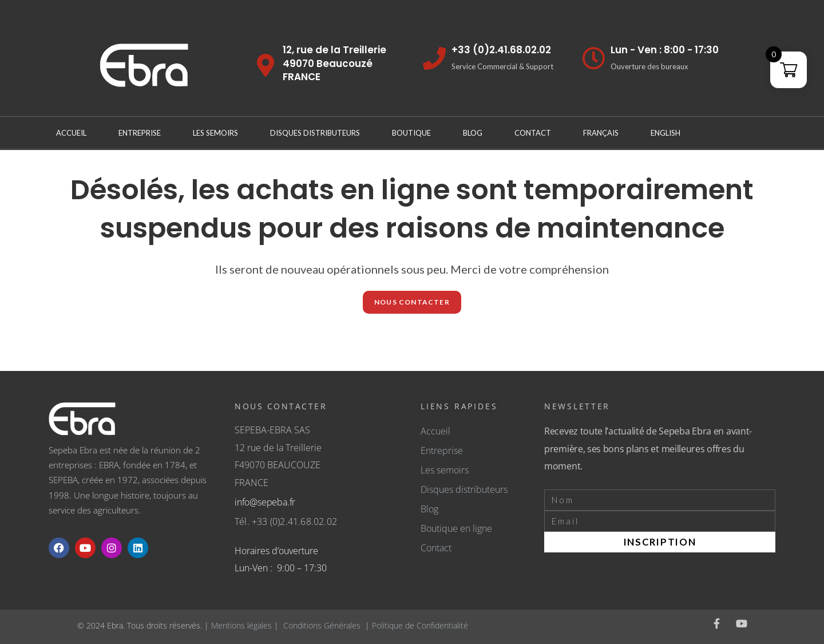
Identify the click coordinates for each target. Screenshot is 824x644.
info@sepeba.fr (265, 502)
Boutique (411, 133)
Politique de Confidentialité (420, 625)
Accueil (71, 133)
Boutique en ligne (456, 528)
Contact (533, 133)
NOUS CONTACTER (412, 302)
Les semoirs (445, 470)
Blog (473, 133)
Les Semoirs (215, 133)
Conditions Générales (322, 625)
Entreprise (140, 133)
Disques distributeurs (315, 133)
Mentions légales (241, 625)
